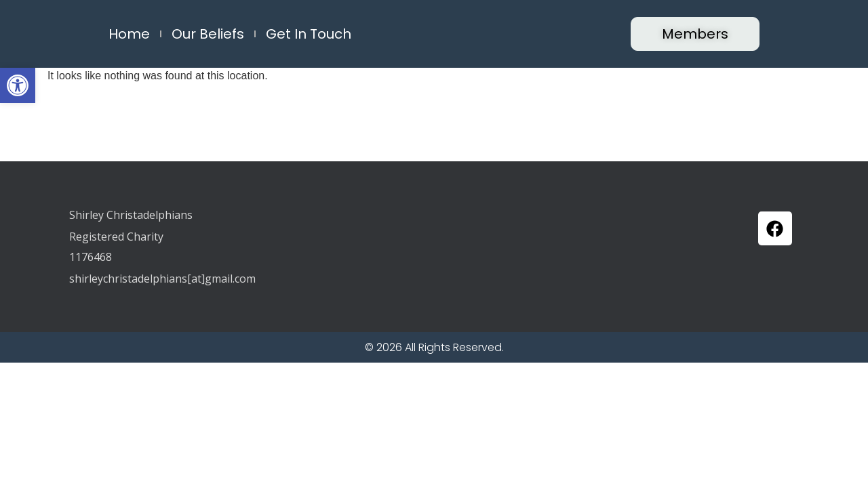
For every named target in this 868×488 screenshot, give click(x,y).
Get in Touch (309, 34)
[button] (18, 85)
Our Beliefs (208, 34)
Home (129, 34)
